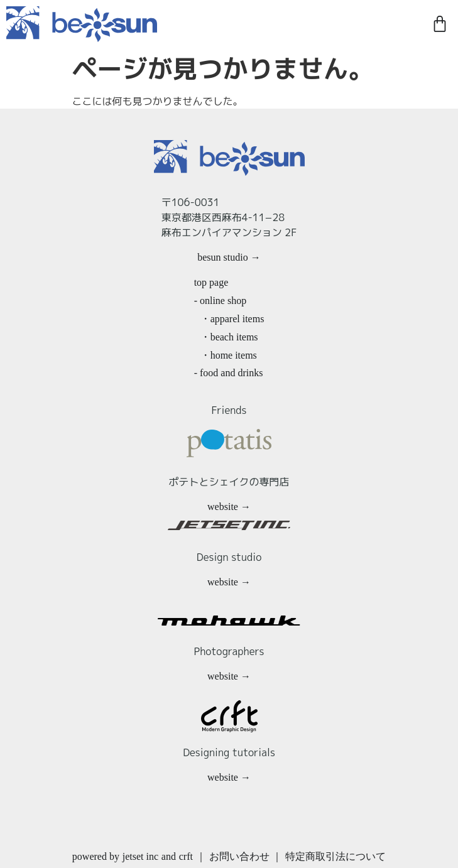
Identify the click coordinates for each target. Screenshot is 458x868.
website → (229, 507)
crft (186, 856)
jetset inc (140, 856)
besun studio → (229, 257)
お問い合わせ (239, 856)
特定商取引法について (335, 856)
